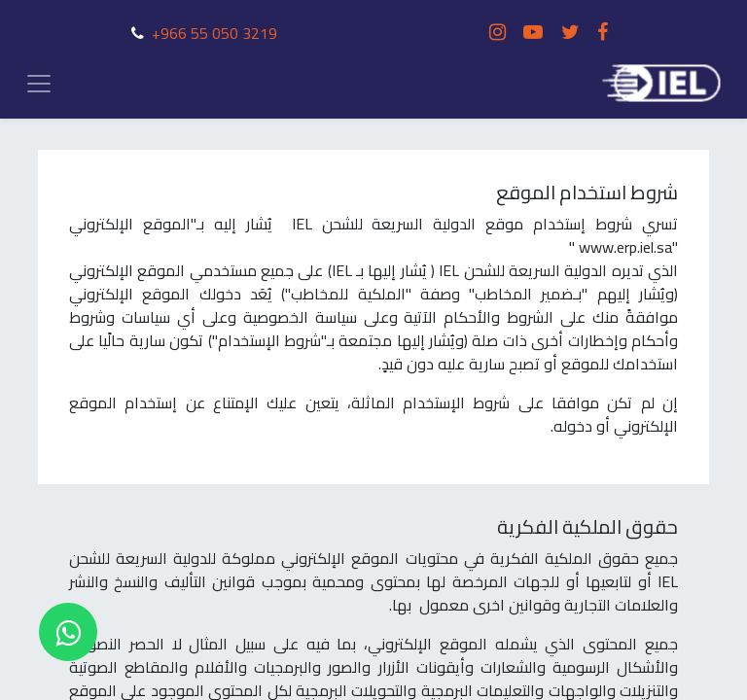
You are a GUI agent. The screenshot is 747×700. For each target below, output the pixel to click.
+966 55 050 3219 (214, 33)
